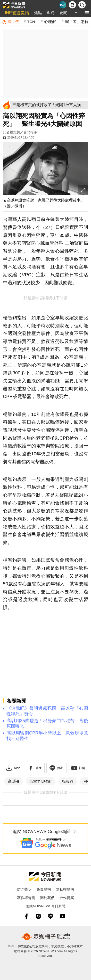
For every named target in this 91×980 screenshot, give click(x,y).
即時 (51, 13)
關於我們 (47, 898)
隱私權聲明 (65, 889)
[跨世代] (11, 22)
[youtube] (63, 916)
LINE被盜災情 (16, 13)
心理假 (50, 22)
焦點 (38, 13)
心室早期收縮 (41, 781)
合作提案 (67, 898)
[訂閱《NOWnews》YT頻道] (78, 768)
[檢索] (82, 5)
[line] (50, 916)
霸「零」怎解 (77, 22)
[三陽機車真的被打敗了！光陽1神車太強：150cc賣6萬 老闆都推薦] (50, 105)
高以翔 (13, 781)
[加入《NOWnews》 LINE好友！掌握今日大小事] (56, 768)
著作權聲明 (26, 898)
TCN (31, 22)
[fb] (26, 916)
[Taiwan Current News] (63, 5)
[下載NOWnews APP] (72, 5)
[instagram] (38, 916)
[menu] (87, 13)
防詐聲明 (24, 889)
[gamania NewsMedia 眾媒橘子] (46, 937)
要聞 (63, 13)
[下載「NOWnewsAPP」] (13, 768)
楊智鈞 (68, 781)
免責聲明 (44, 889)
